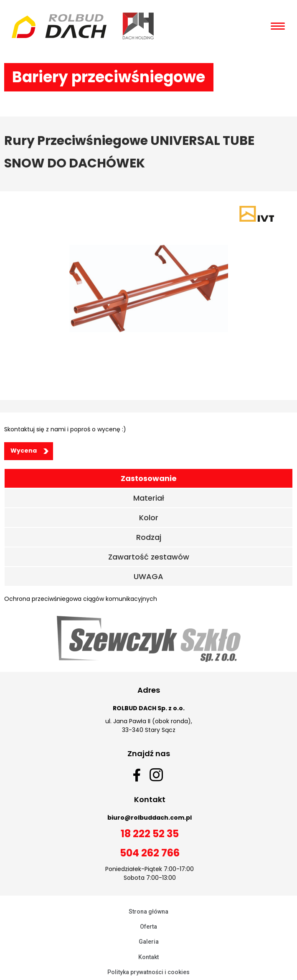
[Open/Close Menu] (278, 26)
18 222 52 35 (150, 834)
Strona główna (148, 912)
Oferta (148, 927)
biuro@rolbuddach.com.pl (150, 818)
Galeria (149, 942)
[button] (29, 451)
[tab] (148, 478)
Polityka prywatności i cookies (148, 972)
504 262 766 (150, 853)
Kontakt (148, 957)
